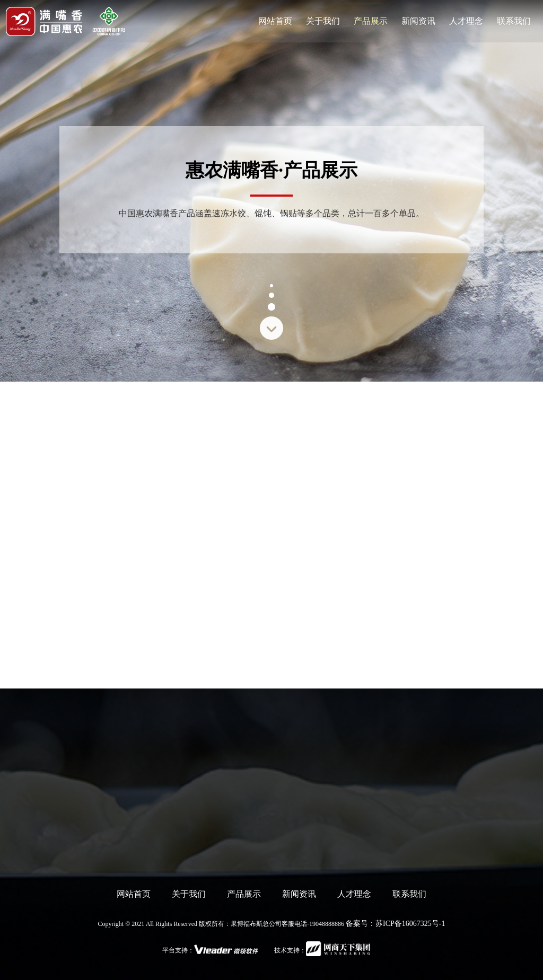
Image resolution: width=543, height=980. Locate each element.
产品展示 (244, 894)
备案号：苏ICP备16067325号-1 (395, 924)
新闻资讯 (299, 894)
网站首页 (134, 894)
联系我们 (409, 894)
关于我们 (189, 894)
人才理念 (354, 894)
